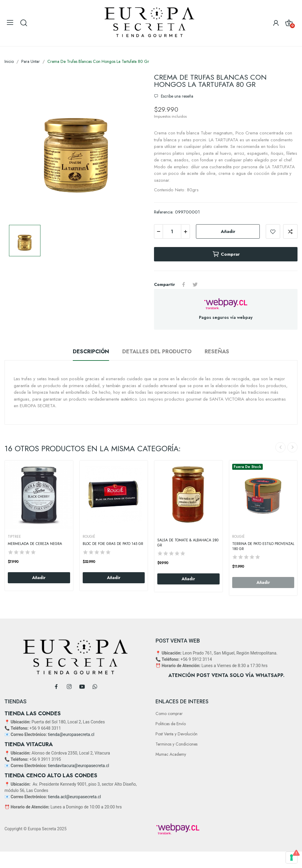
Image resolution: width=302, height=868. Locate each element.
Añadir (228, 231)
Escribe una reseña (176, 96)
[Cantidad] (172, 231)
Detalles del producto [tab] (157, 352)
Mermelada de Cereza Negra (35, 544)
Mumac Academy (171, 754)
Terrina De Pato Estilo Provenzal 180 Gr (263, 546)
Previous (280, 447)
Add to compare (290, 231)
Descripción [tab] (91, 352)
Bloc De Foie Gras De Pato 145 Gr (113, 544)
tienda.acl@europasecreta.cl (74, 797)
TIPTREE (14, 537)
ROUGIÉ (89, 537)
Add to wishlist (273, 231)
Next (292, 447)
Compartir (184, 284)
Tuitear (195, 284)
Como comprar (169, 714)
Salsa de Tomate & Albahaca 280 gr (188, 543)
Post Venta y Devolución (176, 734)
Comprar (226, 254)
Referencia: (164, 212)
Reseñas (217, 352)
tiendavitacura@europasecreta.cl (78, 766)
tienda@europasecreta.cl (71, 734)
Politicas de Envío (171, 724)
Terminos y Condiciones (176, 744)
